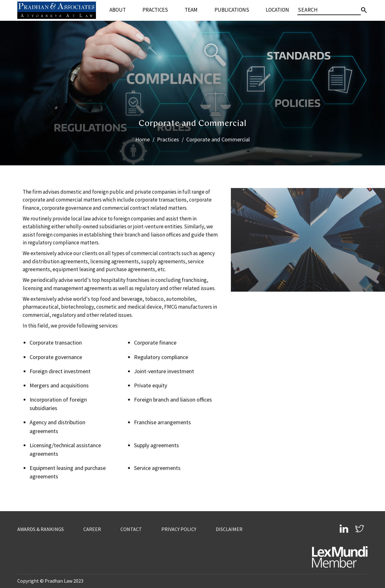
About (118, 10)
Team (191, 10)
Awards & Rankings (41, 529)
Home (142, 139)
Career (92, 529)
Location (277, 10)
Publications (232, 10)
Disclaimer (229, 529)
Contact (131, 529)
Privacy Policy (179, 529)
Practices (155, 10)
